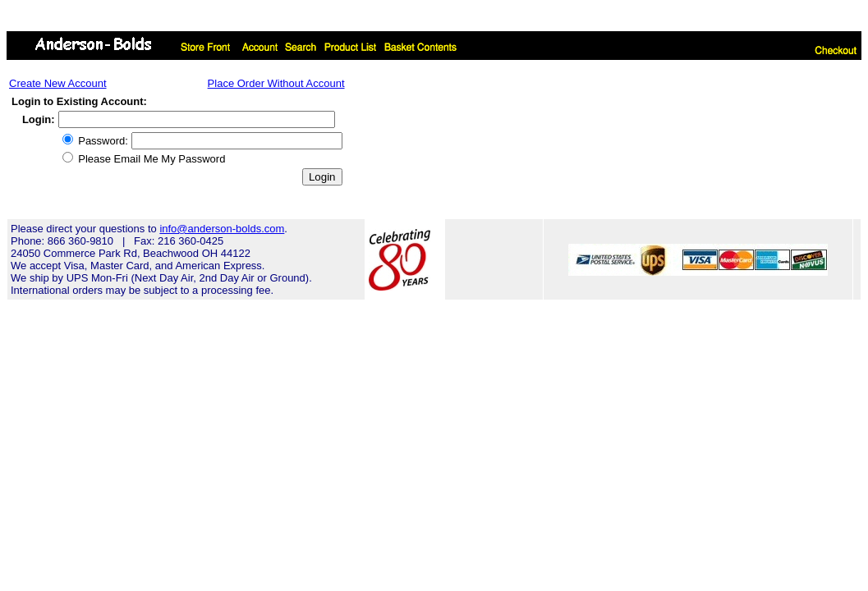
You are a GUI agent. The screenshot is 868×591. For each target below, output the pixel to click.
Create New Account (58, 83)
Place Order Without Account (276, 83)
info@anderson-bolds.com (222, 229)
